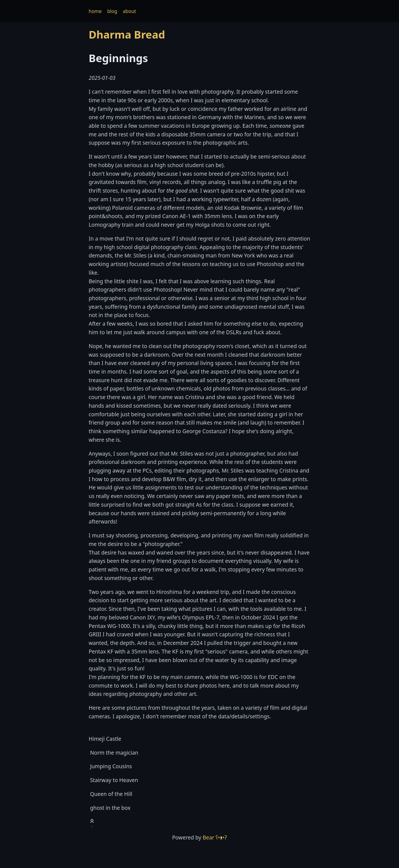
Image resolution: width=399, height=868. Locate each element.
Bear (215, 837)
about (129, 11)
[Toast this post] (92, 822)
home (95, 11)
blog (112, 11)
